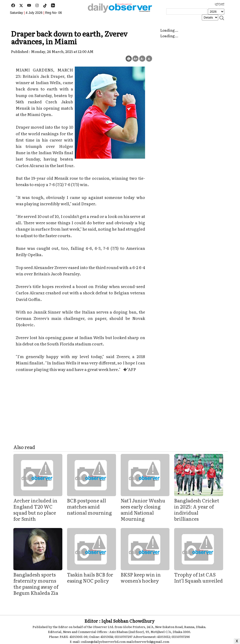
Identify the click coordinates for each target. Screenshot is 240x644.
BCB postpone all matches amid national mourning (89, 506)
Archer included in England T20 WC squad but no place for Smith (35, 509)
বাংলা (219, 4)
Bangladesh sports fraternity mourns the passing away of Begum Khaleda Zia (36, 584)
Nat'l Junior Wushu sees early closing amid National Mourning (143, 509)
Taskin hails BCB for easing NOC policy (90, 577)
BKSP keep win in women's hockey (141, 577)
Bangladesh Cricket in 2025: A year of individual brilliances (197, 509)
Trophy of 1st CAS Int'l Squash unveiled (199, 577)
